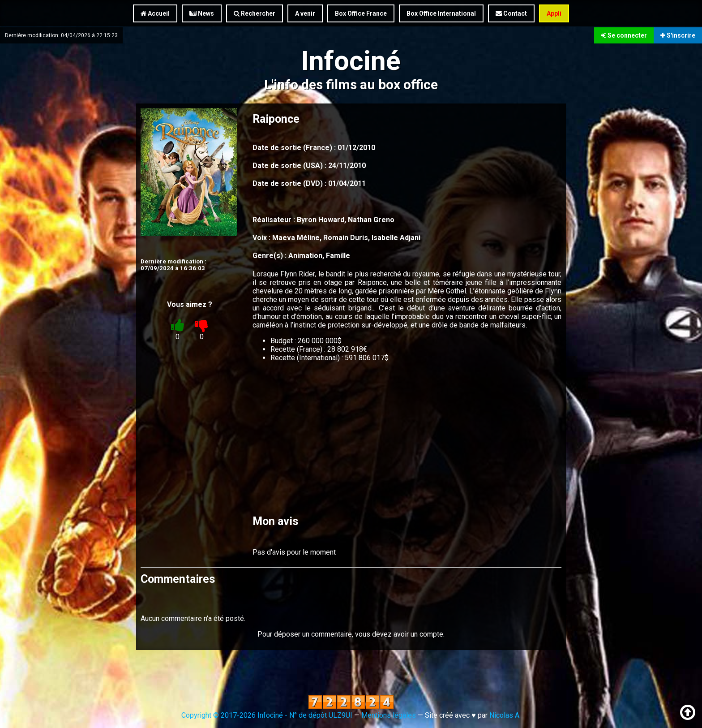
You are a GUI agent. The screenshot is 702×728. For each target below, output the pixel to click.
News (202, 13)
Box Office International (441, 13)
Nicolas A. (505, 715)
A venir (305, 13)
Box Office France (361, 13)
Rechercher (255, 13)
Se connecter (624, 35)
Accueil (155, 13)
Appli (554, 13)
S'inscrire (678, 35)
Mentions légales (389, 715)
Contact (511, 13)
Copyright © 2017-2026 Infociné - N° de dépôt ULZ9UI (267, 715)
